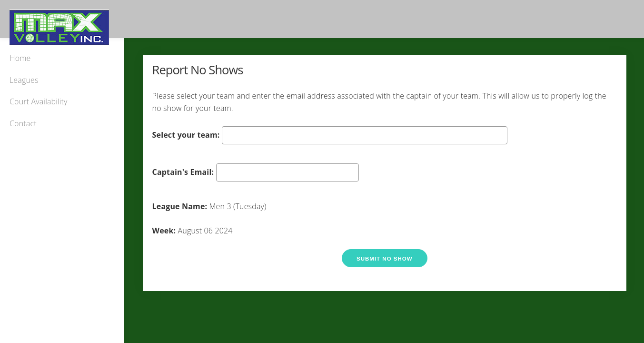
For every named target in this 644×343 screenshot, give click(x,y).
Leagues (24, 80)
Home (20, 58)
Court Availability (39, 101)
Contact (23, 123)
